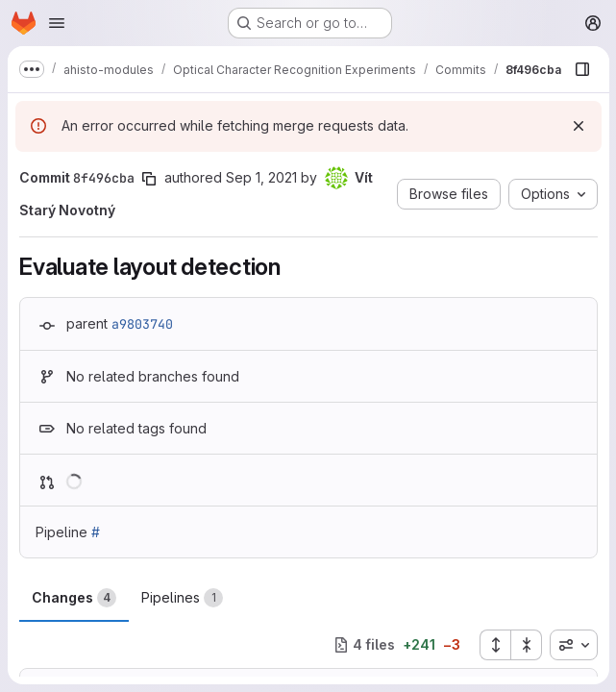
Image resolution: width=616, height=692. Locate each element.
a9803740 (142, 324)
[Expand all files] (494, 645)
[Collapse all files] (526, 645)
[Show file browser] (581, 69)
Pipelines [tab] (182, 598)
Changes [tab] (74, 598)
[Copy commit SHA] (149, 179)
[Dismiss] (578, 126)
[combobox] (573, 645)
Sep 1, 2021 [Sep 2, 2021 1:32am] (261, 177)
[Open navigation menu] (57, 23)
